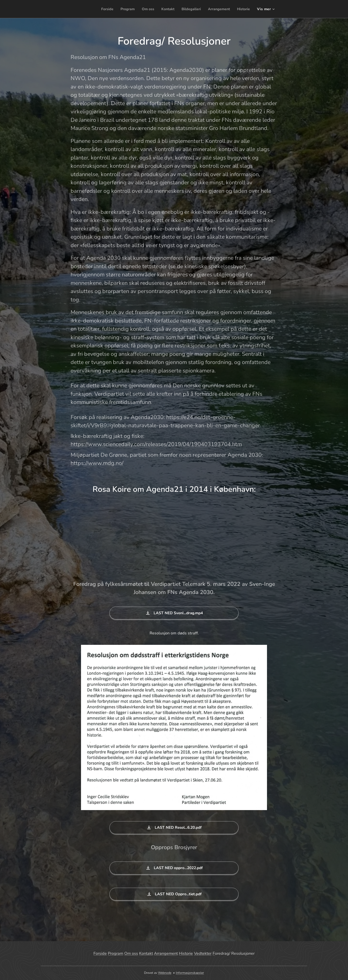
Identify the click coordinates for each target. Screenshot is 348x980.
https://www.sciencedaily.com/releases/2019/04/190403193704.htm (156, 444)
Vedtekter (203, 953)
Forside (100, 953)
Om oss (131, 953)
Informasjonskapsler (190, 973)
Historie (186, 953)
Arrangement (166, 953)
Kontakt (146, 953)
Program (116, 953)
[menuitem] (99, 9)
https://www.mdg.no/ (97, 463)
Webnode (165, 973)
